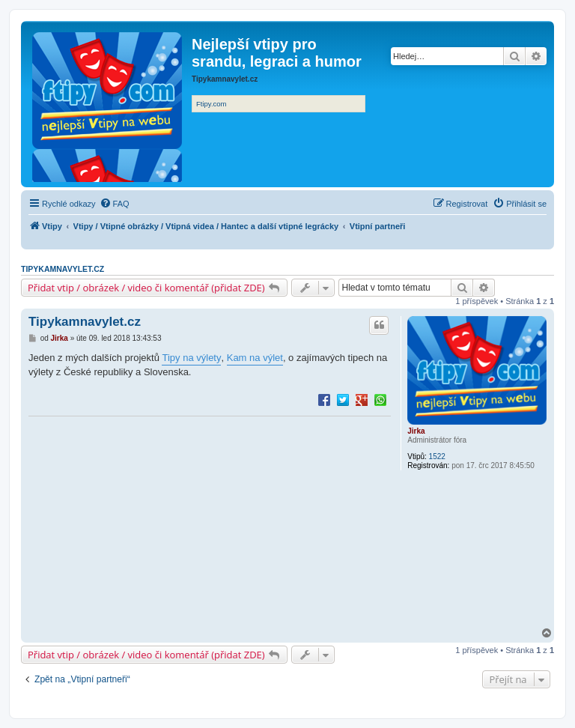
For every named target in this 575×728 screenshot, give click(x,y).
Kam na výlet (255, 358)
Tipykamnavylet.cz (63, 269)
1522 (437, 456)
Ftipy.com (211, 104)
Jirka (416, 431)
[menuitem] (115, 204)
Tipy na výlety (191, 358)
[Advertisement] (210, 523)
